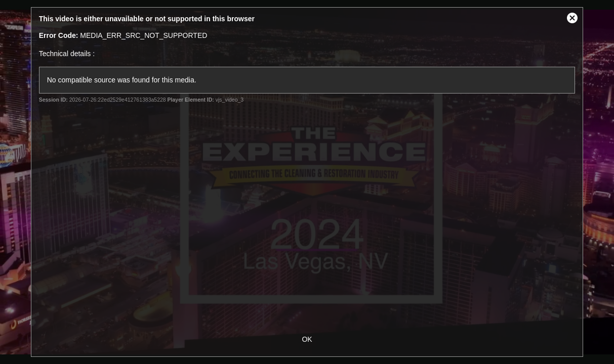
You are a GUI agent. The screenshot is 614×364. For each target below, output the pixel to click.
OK (307, 339)
